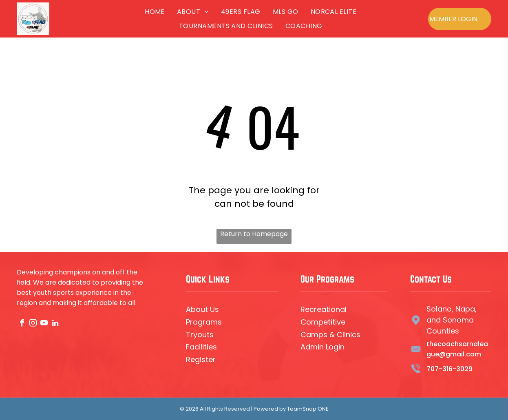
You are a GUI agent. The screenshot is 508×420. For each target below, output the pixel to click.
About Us (202, 309)
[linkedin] (55, 324)
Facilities (201, 347)
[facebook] (22, 324)
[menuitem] (155, 12)
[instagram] (33, 324)
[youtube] (44, 324)
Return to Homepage (254, 234)
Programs (204, 322)
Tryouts (200, 335)
